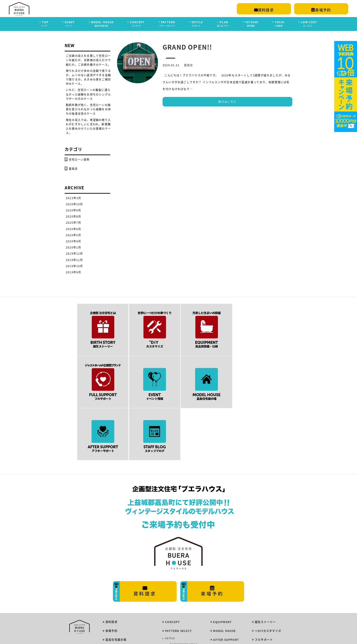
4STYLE (170, 585)
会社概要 (111, 605)
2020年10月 (74, 204)
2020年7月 (73, 223)
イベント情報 (264, 605)
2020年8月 (73, 216)
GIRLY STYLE (178, 597)
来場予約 (111, 578)
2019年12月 (74, 254)
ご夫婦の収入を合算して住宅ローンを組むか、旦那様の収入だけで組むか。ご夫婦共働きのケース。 (88, 60)
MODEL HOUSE (224, 578)
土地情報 (261, 622)
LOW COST (221, 596)
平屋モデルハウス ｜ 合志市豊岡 (127, 596)
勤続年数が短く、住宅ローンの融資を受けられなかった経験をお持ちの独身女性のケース (88, 109)
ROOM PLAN (173, 615)
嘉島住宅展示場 (116, 587)
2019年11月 (74, 260)
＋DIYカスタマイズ (268, 578)
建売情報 (261, 614)
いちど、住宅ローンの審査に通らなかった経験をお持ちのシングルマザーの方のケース (88, 94)
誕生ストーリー (265, 569)
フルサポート (264, 587)
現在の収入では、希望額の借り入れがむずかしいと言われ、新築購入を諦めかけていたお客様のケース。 (88, 126)
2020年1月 (73, 247)
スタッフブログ (265, 596)
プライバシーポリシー (120, 614)
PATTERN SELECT (178, 578)
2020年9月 (73, 210)
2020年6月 (73, 229)
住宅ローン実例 (79, 160)
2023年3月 (73, 198)
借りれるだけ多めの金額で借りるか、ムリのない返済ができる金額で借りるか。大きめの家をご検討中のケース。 (88, 77)
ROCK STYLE (178, 603)
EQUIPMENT (222, 569)
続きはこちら (227, 102)
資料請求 (111, 569)
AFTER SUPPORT (226, 587)
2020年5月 (73, 235)
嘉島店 (189, 65)
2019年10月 (74, 266)
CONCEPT (172, 569)
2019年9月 (73, 272)
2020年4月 (73, 241)
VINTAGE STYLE (180, 609)
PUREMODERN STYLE (184, 591)
